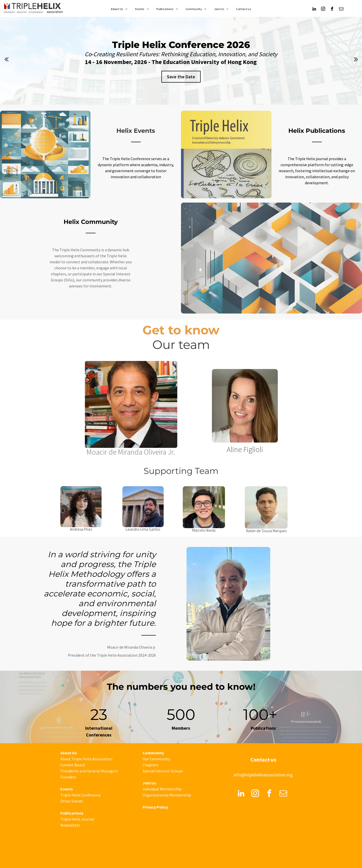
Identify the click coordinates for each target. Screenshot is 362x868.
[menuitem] (119, 9)
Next (356, 59)
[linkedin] (314, 10)
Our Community (156, 759)
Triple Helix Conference (81, 795)
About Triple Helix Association (86, 759)
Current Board (73, 765)
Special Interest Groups (163, 771)
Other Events (72, 801)
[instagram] (323, 10)
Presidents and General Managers (89, 771)
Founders (68, 777)
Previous (6, 59)
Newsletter (70, 825)
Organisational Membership (167, 795)
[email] (341, 10)
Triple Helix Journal (77, 819)
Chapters (150, 765)
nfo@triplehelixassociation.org (264, 775)
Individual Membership (162, 789)
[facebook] (332, 10)
